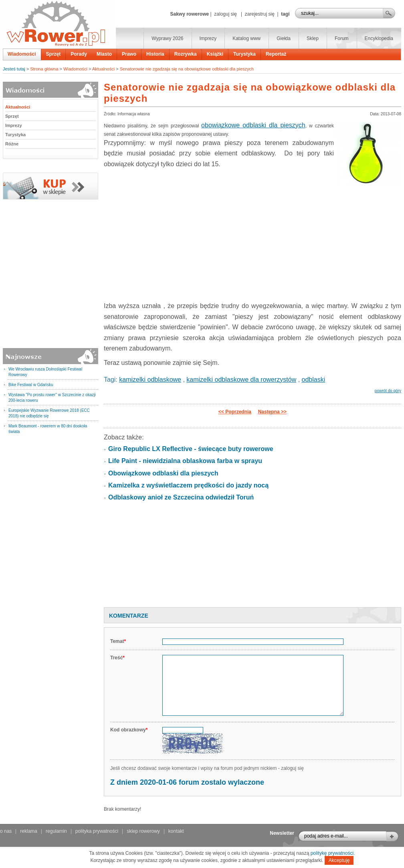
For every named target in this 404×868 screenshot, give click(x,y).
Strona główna (44, 69)
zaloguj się (225, 14)
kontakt (176, 831)
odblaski (314, 380)
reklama (29, 831)
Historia (155, 54)
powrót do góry (388, 391)
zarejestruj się (260, 14)
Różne (12, 144)
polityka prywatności (97, 831)
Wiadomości (22, 54)
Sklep (313, 38)
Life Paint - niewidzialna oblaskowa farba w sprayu (185, 461)
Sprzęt (54, 54)
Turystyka (244, 54)
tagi (285, 14)
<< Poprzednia (235, 412)
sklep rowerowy (143, 831)
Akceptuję (339, 860)
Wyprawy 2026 (167, 38)
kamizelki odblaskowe (150, 380)
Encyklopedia (379, 38)
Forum (342, 38)
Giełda (284, 38)
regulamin (56, 831)
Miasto (104, 54)
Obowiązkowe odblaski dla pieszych (163, 473)
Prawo (129, 54)
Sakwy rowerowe (189, 14)
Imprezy (208, 38)
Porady (79, 54)
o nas (6, 831)
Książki (215, 54)
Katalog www (246, 38)
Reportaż (276, 54)
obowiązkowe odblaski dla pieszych (253, 125)
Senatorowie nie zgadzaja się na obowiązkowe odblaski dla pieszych (187, 69)
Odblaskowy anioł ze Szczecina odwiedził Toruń (181, 497)
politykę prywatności (332, 853)
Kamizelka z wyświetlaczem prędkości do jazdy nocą (188, 485)
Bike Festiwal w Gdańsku (31, 385)
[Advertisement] (252, 558)
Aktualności (103, 69)
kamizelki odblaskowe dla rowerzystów (241, 380)
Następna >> (272, 412)
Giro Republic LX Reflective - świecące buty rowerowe (191, 449)
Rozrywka (186, 54)
